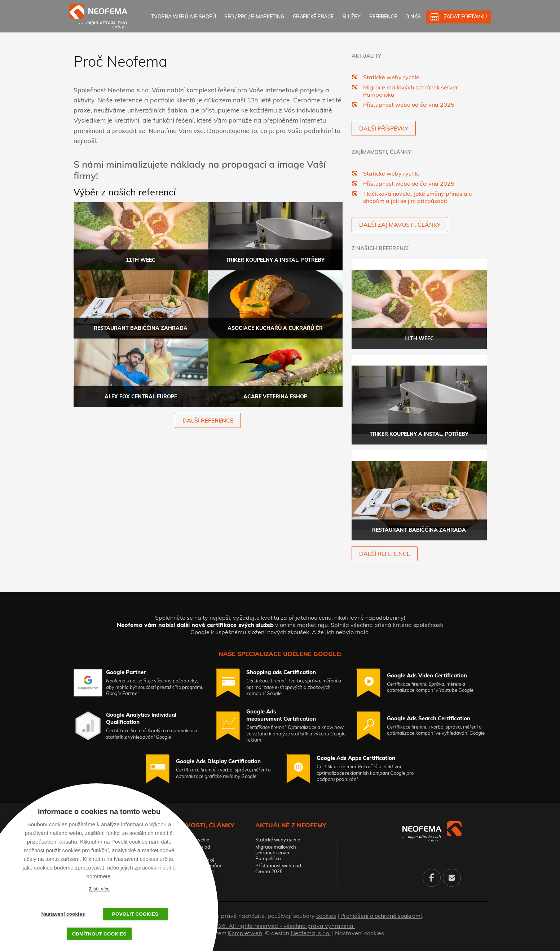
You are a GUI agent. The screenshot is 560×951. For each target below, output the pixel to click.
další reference (208, 420)
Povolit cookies (135, 914)
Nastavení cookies (360, 933)
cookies (326, 916)
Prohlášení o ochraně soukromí (381, 916)
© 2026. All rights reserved (280, 926)
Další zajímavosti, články (400, 225)
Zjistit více (99, 889)
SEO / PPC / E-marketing (254, 17)
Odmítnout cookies (99, 934)
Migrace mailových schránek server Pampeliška (276, 853)
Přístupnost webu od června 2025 (409, 105)
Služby (351, 17)
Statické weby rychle (391, 77)
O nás (413, 17)
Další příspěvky (384, 128)
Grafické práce (313, 17)
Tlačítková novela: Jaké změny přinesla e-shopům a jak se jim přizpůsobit (419, 197)
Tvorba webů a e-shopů (184, 17)
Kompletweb (245, 933)
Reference (383, 17)
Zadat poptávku (465, 17)
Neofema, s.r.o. (311, 933)
